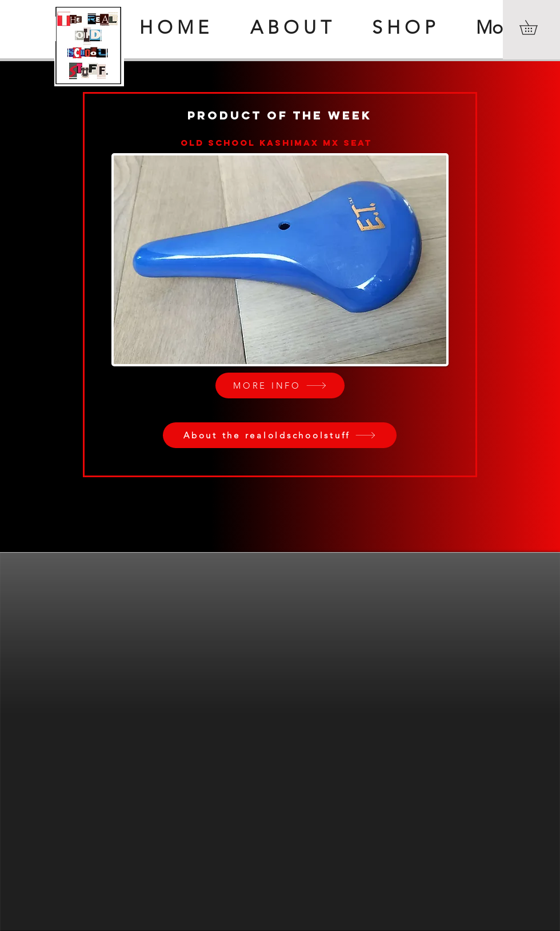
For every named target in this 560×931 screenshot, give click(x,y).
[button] (535, 27)
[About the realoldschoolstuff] (280, 435)
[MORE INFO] (280, 385)
